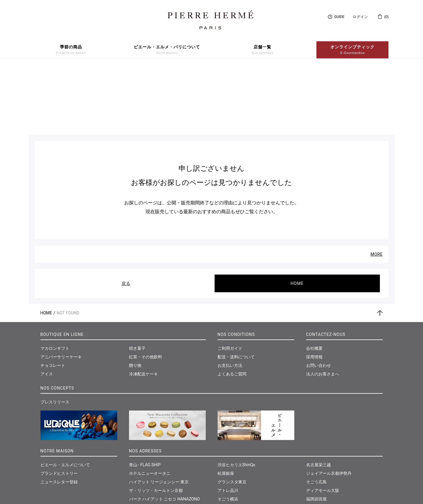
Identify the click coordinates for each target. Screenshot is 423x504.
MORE (377, 187)
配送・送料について (236, 290)
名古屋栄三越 (319, 398)
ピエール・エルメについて (65, 398)
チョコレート (53, 298)
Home (46, 246)
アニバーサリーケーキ (61, 290)
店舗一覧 (263, 50)
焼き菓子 (137, 281)
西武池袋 (137, 466)
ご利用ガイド (230, 281)
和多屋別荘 (316, 441)
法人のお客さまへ (323, 307)
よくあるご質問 (232, 307)
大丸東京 (137, 458)
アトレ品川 (228, 423)
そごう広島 (316, 415)
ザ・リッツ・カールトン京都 (156, 423)
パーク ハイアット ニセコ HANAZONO (164, 432)
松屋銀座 (226, 406)
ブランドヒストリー (59, 406)
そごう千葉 (228, 449)
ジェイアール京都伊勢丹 (329, 406)
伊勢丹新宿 (139, 441)
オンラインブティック (352, 50)
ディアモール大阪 (323, 423)
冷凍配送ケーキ (143, 307)
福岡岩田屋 (316, 432)
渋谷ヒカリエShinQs (236, 398)
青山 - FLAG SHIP (145, 398)
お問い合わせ (319, 298)
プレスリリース (55, 335)
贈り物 (135, 298)
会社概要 (314, 281)
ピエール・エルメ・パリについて (167, 50)
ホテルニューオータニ (150, 406)
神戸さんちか (230, 466)
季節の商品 (71, 50)
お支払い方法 (230, 298)
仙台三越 (314, 449)
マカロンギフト (55, 281)
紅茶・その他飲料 (146, 290)
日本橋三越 (139, 449)
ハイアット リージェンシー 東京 (159, 415)
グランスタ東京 (232, 415)
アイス (47, 307)
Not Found (68, 246)
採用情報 (314, 290)
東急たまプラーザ (234, 441)
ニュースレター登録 (59, 415)
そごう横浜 (228, 432)
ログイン (360, 17)
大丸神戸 (226, 458)
